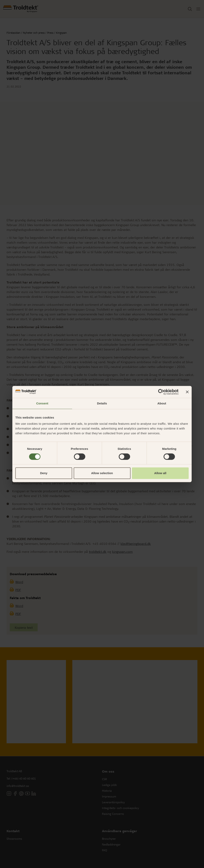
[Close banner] (187, 392)
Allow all (160, 473)
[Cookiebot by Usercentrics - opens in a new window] (161, 392)
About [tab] (162, 403)
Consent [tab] (42, 403)
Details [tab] (102, 403)
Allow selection (102, 473)
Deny (44, 473)
